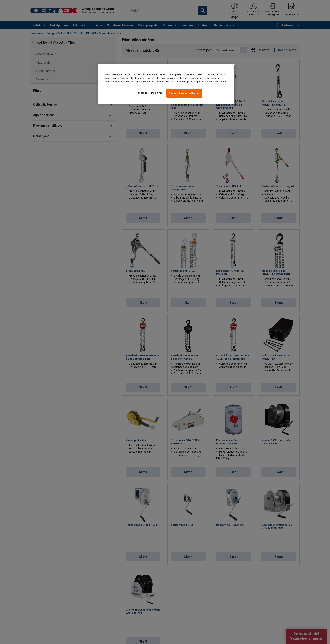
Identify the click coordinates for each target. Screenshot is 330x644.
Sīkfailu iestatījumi (150, 93)
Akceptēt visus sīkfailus (184, 93)
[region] (166, 84)
